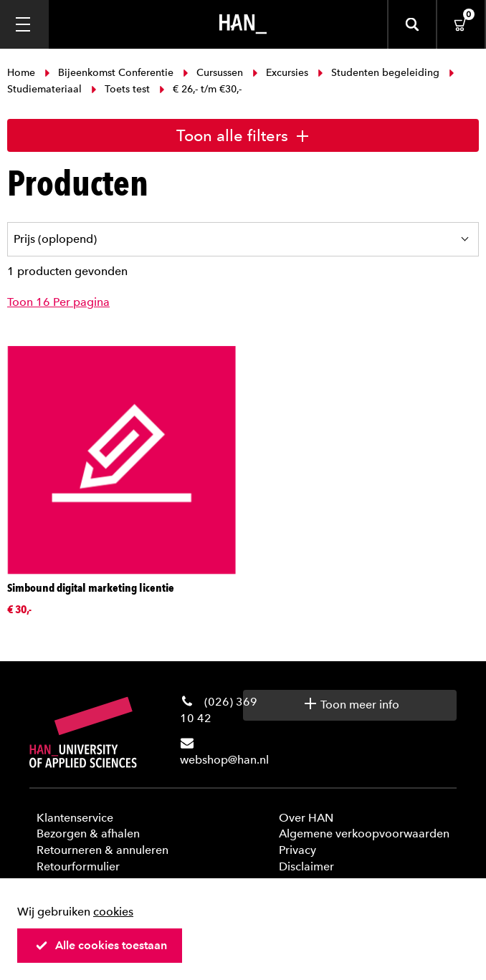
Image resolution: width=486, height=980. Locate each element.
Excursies (280, 73)
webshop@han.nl (224, 760)
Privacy (297, 850)
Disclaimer (306, 866)
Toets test (120, 89)
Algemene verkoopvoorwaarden (364, 834)
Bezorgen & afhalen (88, 834)
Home (23, 73)
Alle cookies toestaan (101, 945)
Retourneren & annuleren (103, 850)
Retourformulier (78, 866)
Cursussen (213, 73)
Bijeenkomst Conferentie (109, 73)
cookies (113, 912)
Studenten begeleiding (378, 73)
